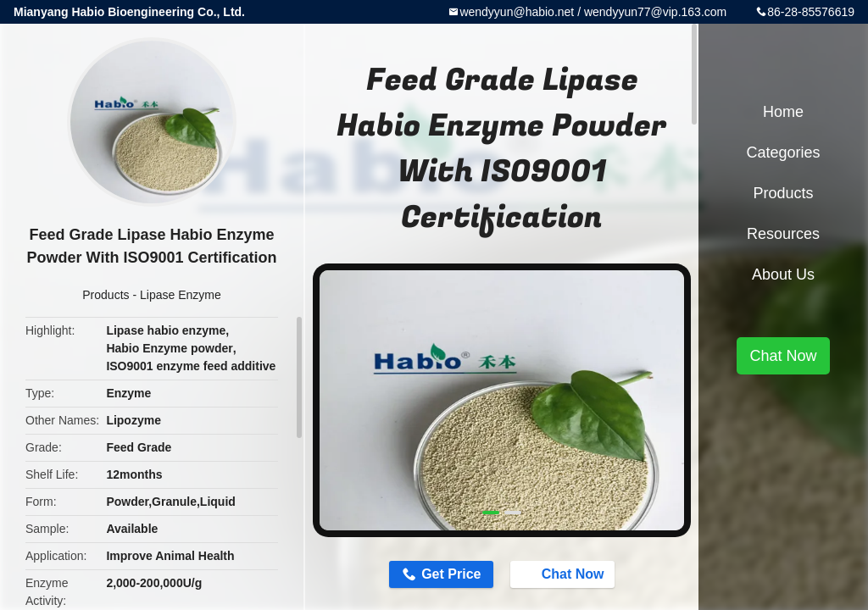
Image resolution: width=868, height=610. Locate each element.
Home (783, 112)
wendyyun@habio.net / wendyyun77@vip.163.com (593, 12)
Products (106, 295)
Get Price (451, 574)
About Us (783, 274)
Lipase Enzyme (181, 295)
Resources (783, 234)
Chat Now (565, 574)
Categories (783, 152)
